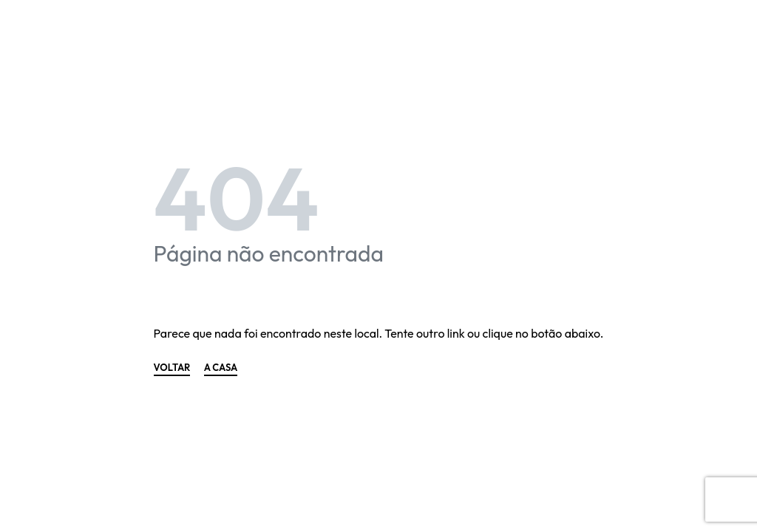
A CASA (221, 368)
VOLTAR (172, 368)
